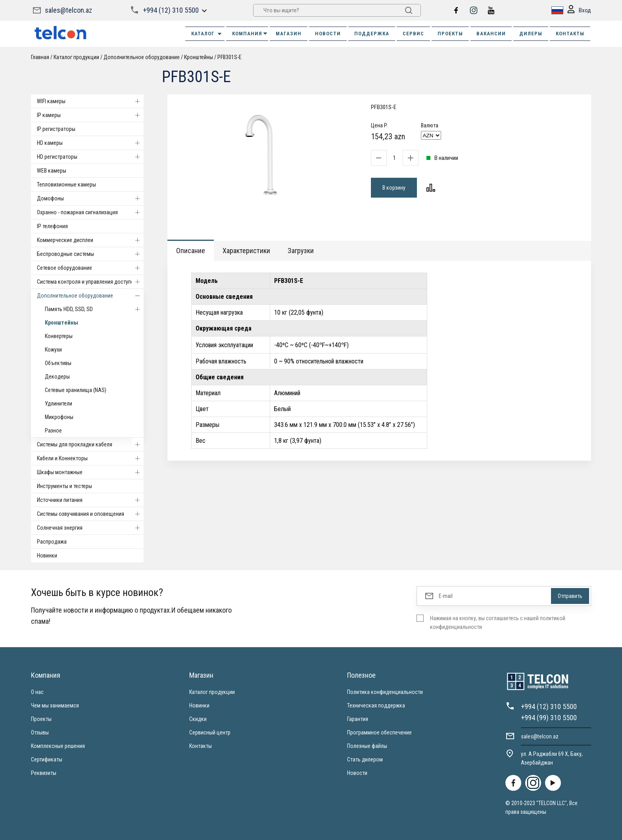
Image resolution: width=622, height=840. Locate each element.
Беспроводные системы (90, 254)
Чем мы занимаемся (55, 705)
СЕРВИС (413, 34)
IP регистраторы (56, 129)
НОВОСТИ (328, 34)
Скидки (198, 719)
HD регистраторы (90, 157)
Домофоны (90, 198)
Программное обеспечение (379, 732)
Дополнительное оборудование (142, 57)
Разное (53, 431)
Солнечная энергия (90, 528)
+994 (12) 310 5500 (171, 10)
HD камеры (90, 143)
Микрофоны (59, 417)
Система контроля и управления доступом (90, 282)
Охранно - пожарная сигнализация (90, 212)
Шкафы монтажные (90, 472)
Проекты (41, 719)
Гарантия (358, 719)
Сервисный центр (210, 732)
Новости (357, 773)
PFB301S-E (229, 57)
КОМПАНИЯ (250, 34)
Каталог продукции (76, 57)
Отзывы (40, 732)
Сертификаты (47, 759)
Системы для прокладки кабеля (90, 444)
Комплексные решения (58, 746)
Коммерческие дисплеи (90, 240)
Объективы (58, 363)
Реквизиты (44, 773)
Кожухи (53, 350)
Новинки (47, 556)
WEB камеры (52, 171)
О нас (37, 692)
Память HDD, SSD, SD (94, 309)
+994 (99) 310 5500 (549, 718)
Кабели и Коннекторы (90, 458)
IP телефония (52, 226)
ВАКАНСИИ (491, 34)
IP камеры (90, 115)
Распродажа (52, 542)
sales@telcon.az (68, 10)
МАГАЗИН (289, 34)
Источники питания (90, 500)
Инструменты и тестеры (64, 486)
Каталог (207, 34)
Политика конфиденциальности (385, 692)
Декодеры (57, 377)
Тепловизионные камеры (66, 185)
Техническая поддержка (376, 705)
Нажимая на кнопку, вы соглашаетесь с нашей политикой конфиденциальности (498, 623)
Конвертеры (59, 336)
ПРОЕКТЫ (450, 34)
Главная (40, 57)
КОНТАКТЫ (570, 34)
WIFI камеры (90, 101)
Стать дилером (365, 759)
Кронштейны (199, 57)
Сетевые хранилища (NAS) (76, 390)
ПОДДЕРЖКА (372, 34)
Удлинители (59, 404)
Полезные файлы (367, 746)
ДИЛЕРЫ (531, 34)
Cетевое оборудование (90, 268)
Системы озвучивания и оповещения (90, 514)
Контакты (201, 746)
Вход (579, 11)
